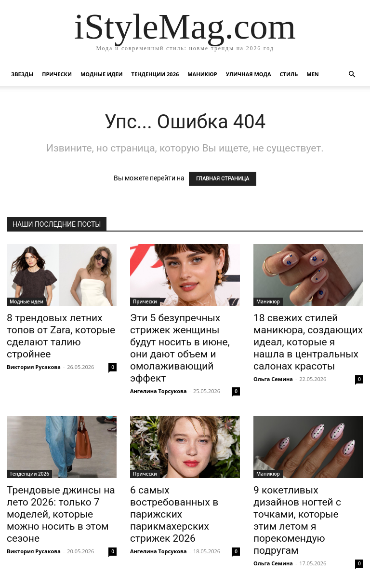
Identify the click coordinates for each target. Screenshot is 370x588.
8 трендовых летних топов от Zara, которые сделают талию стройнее (61, 336)
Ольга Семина (273, 379)
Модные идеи (102, 74)
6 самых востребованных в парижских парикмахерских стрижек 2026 (174, 514)
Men (312, 74)
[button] (352, 75)
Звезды (22, 74)
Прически (57, 74)
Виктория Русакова (34, 367)
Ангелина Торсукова (159, 391)
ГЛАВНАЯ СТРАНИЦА (223, 179)
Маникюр (202, 74)
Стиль (289, 74)
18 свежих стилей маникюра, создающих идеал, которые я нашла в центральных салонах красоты (308, 342)
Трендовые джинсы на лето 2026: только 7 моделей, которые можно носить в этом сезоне (61, 514)
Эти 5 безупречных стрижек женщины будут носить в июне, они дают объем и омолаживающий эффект (180, 348)
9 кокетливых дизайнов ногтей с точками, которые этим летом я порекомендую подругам (297, 520)
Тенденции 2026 (155, 74)
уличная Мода (249, 74)
